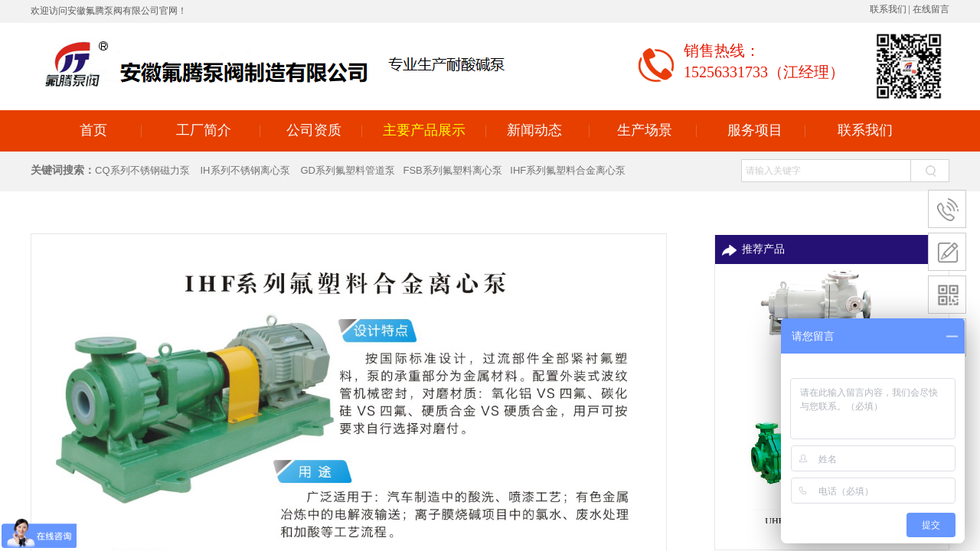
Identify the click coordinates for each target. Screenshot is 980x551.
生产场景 (645, 130)
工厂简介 (204, 130)
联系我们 (865, 130)
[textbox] (826, 171)
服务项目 (755, 130)
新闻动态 (534, 130)
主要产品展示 (424, 130)
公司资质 (314, 130)
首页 (93, 130)
